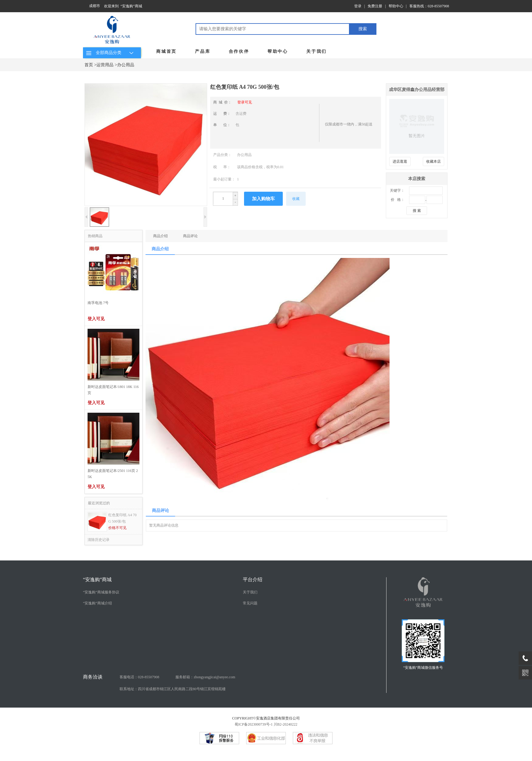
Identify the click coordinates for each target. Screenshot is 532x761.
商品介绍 (160, 236)
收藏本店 (433, 161)
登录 (358, 6)
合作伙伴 (239, 51)
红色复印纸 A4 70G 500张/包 (122, 518)
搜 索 (417, 211)
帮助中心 (396, 6)
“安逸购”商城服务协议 (101, 592)
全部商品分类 (111, 53)
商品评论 (190, 236)
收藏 (296, 199)
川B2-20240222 (286, 724)
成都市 (95, 6)
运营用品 (105, 65)
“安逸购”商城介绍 (97, 603)
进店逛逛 (400, 161)
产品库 (203, 51)
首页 (89, 65)
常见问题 (250, 603)
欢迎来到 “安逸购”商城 (123, 6)
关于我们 (316, 51)
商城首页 (166, 51)
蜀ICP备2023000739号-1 (254, 724)
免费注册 (375, 6)
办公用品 (126, 65)
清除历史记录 (99, 540)
